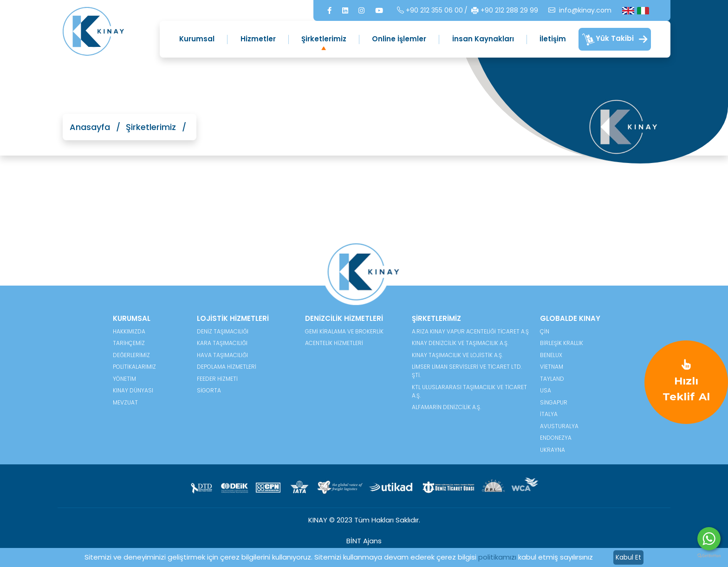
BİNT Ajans (364, 541)
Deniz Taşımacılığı (223, 331)
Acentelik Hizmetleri (334, 343)
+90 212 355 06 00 (430, 10)
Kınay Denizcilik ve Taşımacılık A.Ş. (460, 343)
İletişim (553, 39)
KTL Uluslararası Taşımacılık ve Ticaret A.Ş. (469, 391)
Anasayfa (90, 127)
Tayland (552, 379)
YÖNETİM (124, 379)
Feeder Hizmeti (217, 379)
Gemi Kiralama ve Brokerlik (344, 331)
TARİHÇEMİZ (129, 343)
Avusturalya (559, 426)
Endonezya (556, 438)
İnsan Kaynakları (483, 39)
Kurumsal (197, 39)
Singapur (554, 402)
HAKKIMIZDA (129, 331)
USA (546, 390)
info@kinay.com (580, 10)
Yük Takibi (615, 39)
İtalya (549, 414)
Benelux (551, 355)
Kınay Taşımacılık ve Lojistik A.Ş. (457, 355)
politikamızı (497, 557)
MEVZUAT (125, 402)
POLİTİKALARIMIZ (134, 367)
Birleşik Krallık (562, 343)
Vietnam (552, 367)
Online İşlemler (399, 39)
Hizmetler (258, 39)
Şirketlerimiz (324, 39)
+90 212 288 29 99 (505, 10)
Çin (545, 331)
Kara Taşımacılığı (222, 343)
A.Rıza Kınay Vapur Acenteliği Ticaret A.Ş (470, 331)
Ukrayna (552, 450)
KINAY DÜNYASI (133, 390)
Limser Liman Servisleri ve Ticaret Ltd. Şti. (467, 371)
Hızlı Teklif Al (686, 381)
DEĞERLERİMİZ (131, 355)
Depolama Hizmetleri (227, 367)
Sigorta (209, 390)
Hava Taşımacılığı (222, 355)
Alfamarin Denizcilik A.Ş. (446, 407)
